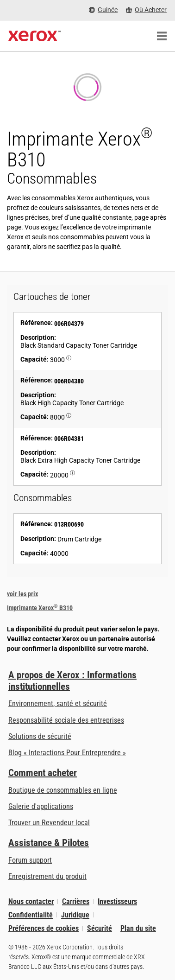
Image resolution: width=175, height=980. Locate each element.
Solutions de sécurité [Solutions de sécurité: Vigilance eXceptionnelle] (40, 736)
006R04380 (69, 381)
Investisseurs (117, 901)
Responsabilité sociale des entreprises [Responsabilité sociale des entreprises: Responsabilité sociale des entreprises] (66, 720)
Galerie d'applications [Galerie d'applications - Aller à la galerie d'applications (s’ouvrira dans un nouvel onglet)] (41, 806)
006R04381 (69, 439)
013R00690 (69, 524)
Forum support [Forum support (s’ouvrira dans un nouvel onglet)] (30, 860)
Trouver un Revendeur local (49, 823)
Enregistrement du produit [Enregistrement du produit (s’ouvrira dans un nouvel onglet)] (47, 876)
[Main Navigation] (162, 36)
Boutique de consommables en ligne (63, 790)
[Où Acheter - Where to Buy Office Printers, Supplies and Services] (146, 10)
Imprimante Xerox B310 (40, 608)
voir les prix (22, 594)
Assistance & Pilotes (49, 843)
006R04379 (69, 324)
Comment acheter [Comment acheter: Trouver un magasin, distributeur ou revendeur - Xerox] (43, 773)
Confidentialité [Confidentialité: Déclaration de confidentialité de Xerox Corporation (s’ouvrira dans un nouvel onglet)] (31, 915)
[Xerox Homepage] (34, 36)
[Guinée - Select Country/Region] (103, 10)
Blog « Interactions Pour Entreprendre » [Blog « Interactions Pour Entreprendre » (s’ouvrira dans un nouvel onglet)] (67, 753)
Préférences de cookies (44, 928)
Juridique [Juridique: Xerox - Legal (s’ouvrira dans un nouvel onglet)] (75, 915)
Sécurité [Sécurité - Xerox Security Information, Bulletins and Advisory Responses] (100, 928)
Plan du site (138, 928)
